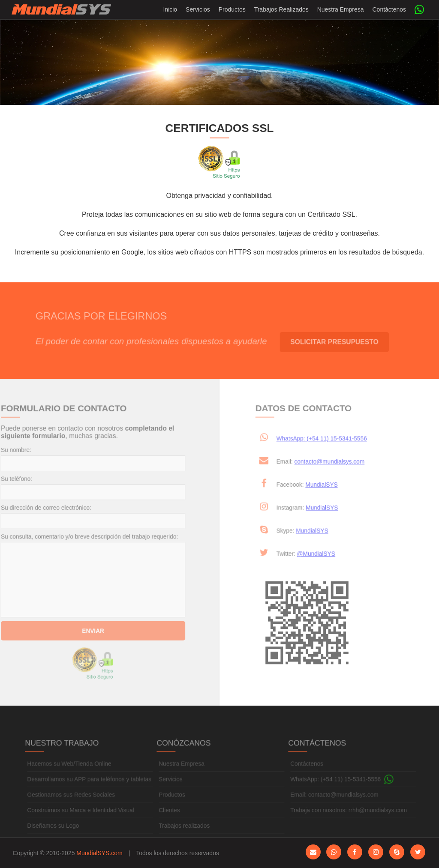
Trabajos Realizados (281, 9)
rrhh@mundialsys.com (376, 817)
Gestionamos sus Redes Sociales (72, 802)
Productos (232, 9)
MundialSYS (329, 485)
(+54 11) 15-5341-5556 (356, 787)
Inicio (170, 9)
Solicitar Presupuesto (341, 341)
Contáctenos (389, 9)
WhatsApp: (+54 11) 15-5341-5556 (319, 440)
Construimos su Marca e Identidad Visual (82, 817)
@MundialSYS (324, 554)
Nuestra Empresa (341, 9)
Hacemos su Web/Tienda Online (71, 772)
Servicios (198, 9)
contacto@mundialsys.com (337, 462)
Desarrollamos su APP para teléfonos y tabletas (90, 787)
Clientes (170, 817)
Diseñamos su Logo (54, 833)
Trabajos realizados (185, 833)
